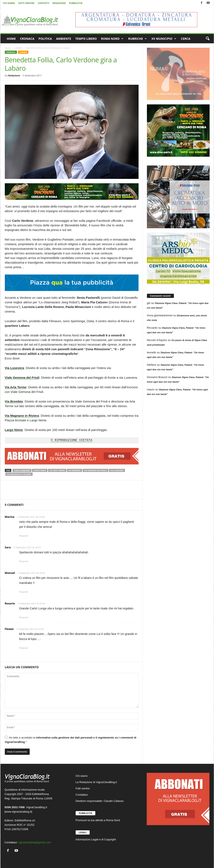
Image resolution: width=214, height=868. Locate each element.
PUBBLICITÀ (76, 3)
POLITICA (45, 39)
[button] (208, 39)
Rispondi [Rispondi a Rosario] (24, 617)
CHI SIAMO (9, 3)
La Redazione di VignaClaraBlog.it (96, 782)
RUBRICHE (137, 39)
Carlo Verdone (22, 470)
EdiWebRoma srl (25, 820)
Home (8, 48)
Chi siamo (82, 776)
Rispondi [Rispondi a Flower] (24, 648)
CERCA (186, 39)
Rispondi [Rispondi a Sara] (24, 561)
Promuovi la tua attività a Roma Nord (98, 820)
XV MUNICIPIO (164, 39)
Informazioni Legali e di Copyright (96, 839)
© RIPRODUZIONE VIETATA (71, 440)
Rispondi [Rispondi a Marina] (24, 536)
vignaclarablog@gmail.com (34, 842)
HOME (11, 39)
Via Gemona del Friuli (96, 470)
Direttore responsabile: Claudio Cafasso (100, 801)
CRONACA (27, 39)
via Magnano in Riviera (19, 474)
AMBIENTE (64, 39)
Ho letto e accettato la (71, 740)
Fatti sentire (83, 788)
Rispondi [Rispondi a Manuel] (24, 592)
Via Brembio (75, 470)
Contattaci (82, 795)
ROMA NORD (112, 39)
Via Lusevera (117, 470)
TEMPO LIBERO (86, 39)
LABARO (18, 48)
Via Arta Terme (57, 470)
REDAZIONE (59, 3)
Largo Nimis (40, 470)
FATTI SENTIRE (26, 3)
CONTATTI (44, 3)
